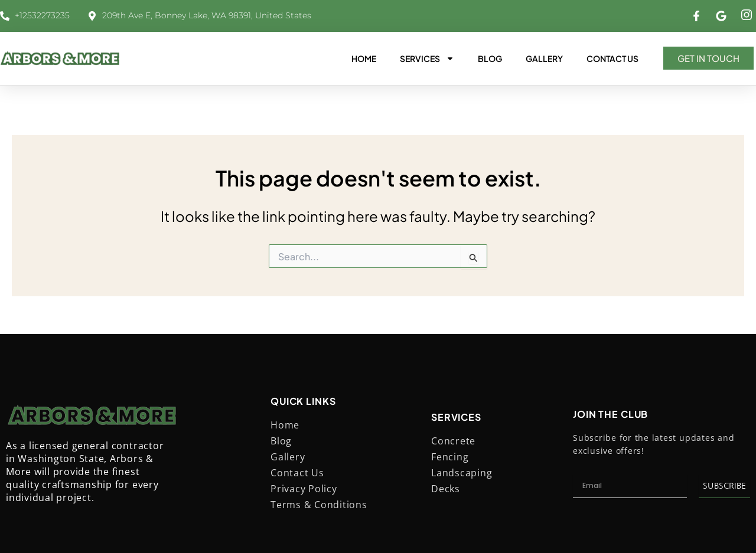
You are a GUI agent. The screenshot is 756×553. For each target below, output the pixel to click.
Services (427, 58)
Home (364, 58)
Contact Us (612, 58)
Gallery (544, 58)
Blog (490, 58)
